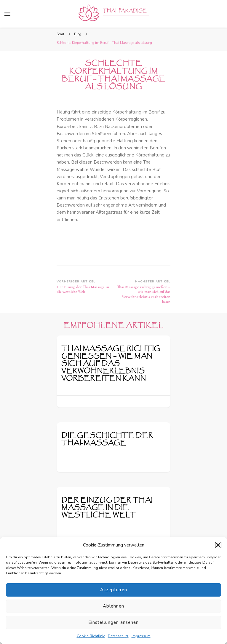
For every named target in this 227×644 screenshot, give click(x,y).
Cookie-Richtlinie (91, 636)
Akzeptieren (114, 590)
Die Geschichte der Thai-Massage (107, 439)
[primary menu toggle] (7, 14)
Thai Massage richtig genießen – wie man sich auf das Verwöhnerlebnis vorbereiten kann (111, 363)
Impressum (141, 636)
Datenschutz (118, 636)
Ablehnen (113, 606)
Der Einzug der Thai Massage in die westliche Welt (107, 508)
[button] (218, 545)
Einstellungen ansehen (113, 622)
